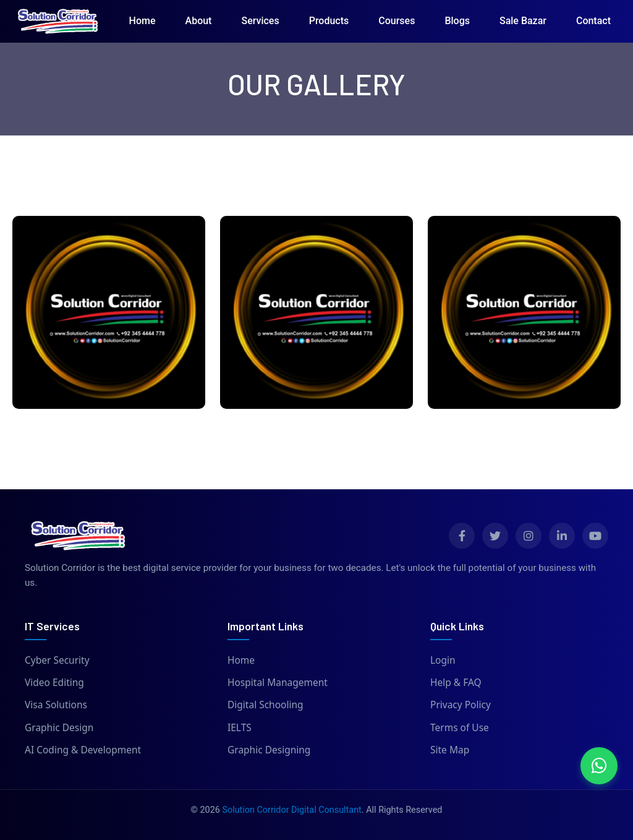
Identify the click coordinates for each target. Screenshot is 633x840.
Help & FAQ (456, 682)
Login (443, 660)
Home (142, 21)
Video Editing (54, 682)
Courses (397, 21)
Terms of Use (460, 727)
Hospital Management (278, 682)
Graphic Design (59, 727)
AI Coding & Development (83, 750)
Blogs (457, 21)
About (199, 21)
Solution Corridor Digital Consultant (291, 810)
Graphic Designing (269, 750)
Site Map (450, 750)
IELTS (240, 727)
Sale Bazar (523, 21)
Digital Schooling (266, 705)
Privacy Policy (461, 705)
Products (329, 21)
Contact (593, 21)
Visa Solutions (56, 705)
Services (260, 21)
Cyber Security (57, 660)
